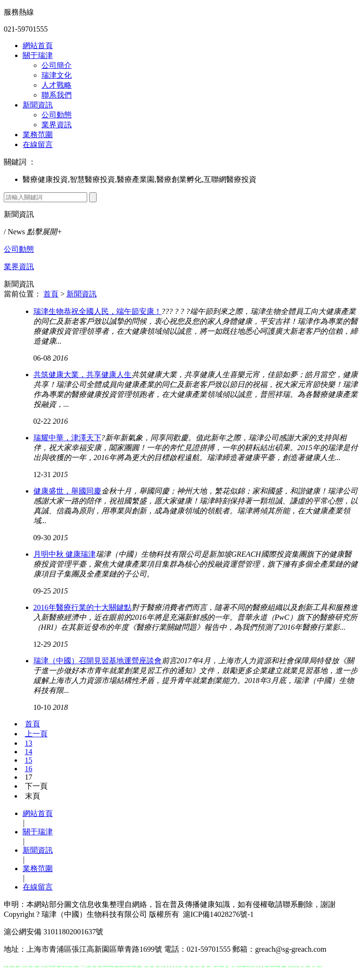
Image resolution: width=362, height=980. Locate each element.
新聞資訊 (38, 105)
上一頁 (36, 734)
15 (29, 760)
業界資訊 (57, 125)
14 (29, 752)
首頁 (51, 294)
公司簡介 (57, 65)
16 (29, 769)
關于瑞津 (38, 55)
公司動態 (57, 115)
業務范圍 (38, 135)
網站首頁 (38, 45)
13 (29, 743)
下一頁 (36, 786)
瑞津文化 (57, 75)
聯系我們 (57, 95)
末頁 (33, 796)
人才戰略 (57, 85)
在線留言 (38, 144)
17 (29, 777)
